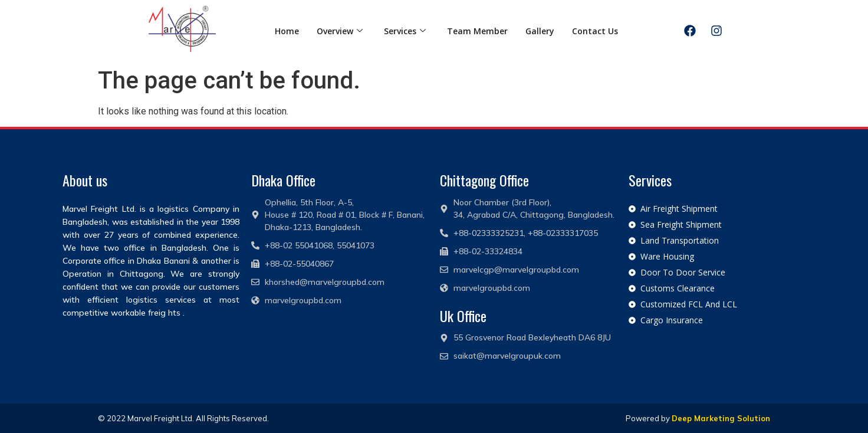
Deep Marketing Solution (721, 418)
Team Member (477, 31)
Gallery (540, 31)
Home (287, 31)
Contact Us (595, 31)
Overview (340, 31)
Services (405, 31)
